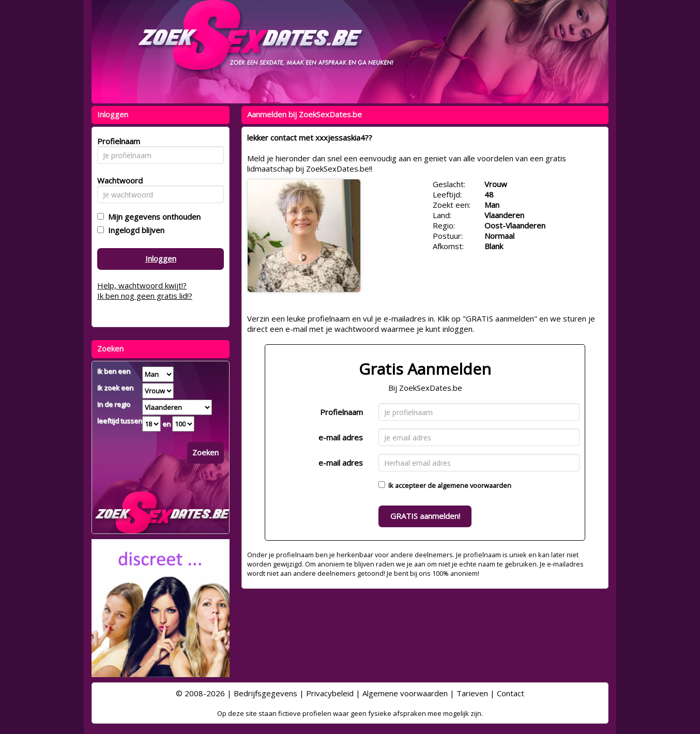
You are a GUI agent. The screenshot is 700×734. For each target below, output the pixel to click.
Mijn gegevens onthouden (152, 217)
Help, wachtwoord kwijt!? (142, 285)
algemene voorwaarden (474, 485)
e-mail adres (341, 437)
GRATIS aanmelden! (425, 516)
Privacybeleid (330, 693)
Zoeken (206, 452)
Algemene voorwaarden (405, 693)
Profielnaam (341, 412)
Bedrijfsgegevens (265, 693)
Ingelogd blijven (134, 230)
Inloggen (161, 258)
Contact (511, 693)
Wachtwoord (117, 180)
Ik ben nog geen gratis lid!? (145, 296)
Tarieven (472, 693)
